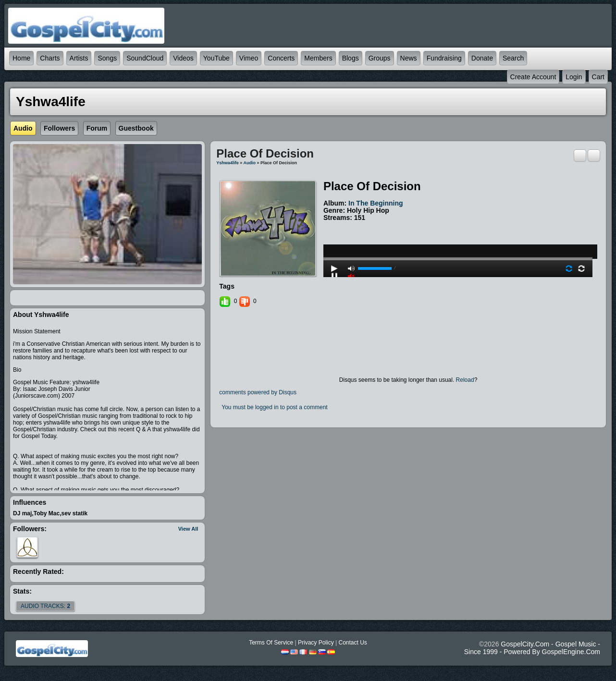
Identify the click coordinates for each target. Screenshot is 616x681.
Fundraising (444, 58)
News (409, 58)
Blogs (351, 58)
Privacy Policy (316, 643)
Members (318, 58)
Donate (482, 58)
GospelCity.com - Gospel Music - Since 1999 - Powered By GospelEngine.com (532, 648)
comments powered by (258, 392)
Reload (465, 380)
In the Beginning (376, 203)
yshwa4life (228, 163)
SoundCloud (145, 58)
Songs (107, 58)
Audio (250, 163)
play (458, 233)
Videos (183, 58)
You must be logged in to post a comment (274, 407)
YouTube (216, 58)
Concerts (281, 58)
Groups (380, 58)
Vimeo (249, 58)
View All (188, 529)
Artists (79, 58)
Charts (50, 58)
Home (21, 58)
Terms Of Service (271, 643)
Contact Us (352, 643)
